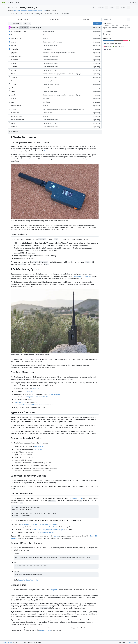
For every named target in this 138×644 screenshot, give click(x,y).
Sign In (133, 2)
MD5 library (46, 98)
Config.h (13, 63)
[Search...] (129, 19)
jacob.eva (15, 8)
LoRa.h (13, 91)
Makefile (14, 95)
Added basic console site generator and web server (59, 53)
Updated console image (50, 45)
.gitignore (14, 53)
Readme (107, 32)
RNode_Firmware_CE (28, 8)
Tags (86, 19)
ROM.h (13, 123)
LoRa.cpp (14, 88)
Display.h (14, 74)
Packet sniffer (19, 402)
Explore (10, 2)
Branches (55, 19)
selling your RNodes (47, 532)
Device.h (14, 70)
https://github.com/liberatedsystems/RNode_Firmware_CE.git (29, 11)
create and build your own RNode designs (48, 530)
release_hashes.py (17, 116)
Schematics (14, 49)
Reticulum (48, 151)
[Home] (4, 2)
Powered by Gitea (7, 642)
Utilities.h (14, 127)
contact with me (45, 630)
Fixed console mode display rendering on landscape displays (62, 74)
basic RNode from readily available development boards (40, 524)
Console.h (14, 67)
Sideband (30, 391)
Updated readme (48, 49)
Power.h (13, 109)
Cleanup (45, 35)
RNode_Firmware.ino (17, 120)
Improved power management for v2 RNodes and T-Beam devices (63, 109)
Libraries (14, 42)
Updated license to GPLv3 (51, 84)
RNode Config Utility (75, 498)
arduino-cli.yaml (16, 56)
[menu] (122, 642)
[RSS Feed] (94, 7)
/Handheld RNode (18, 31)
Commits (23, 19)
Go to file (27, 23)
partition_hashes (16, 106)
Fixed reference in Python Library (53, 42)
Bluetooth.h (15, 60)
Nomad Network (54, 394)
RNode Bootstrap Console (81, 276)
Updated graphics (48, 81)
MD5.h (13, 102)
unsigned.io (39, 447)
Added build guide (36, 28)
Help (17, 2)
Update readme (47, 113)
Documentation (16, 38)
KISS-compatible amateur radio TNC (36, 397)
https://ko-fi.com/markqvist (28, 580)
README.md (15, 113)
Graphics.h (14, 81)
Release (13, 45)
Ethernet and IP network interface (35, 405)
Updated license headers (50, 63)
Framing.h (14, 77)
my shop (56, 536)
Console (13, 35)
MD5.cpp (14, 98)
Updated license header (50, 60)
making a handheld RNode (48, 527)
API (135, 642)
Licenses (130, 642)
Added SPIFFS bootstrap (50, 56)
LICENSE (13, 84)
